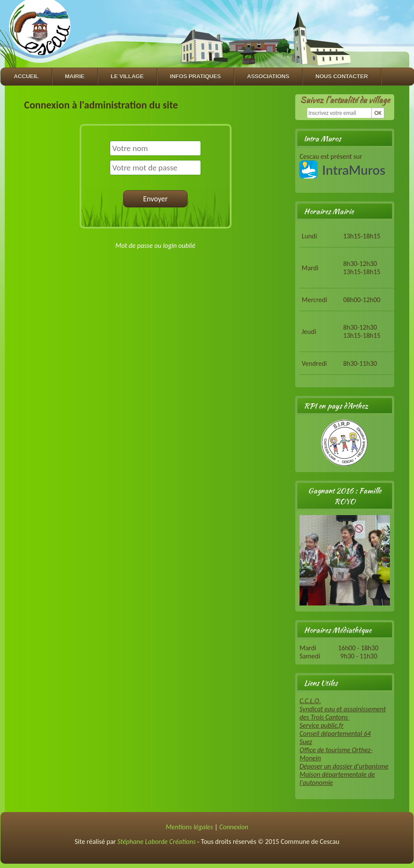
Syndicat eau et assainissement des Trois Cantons (343, 713)
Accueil (26, 76)
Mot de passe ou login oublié (155, 246)
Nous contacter (342, 76)
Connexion (234, 827)
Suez (306, 742)
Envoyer (155, 199)
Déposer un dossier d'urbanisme (344, 766)
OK (378, 113)
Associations (268, 76)
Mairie (75, 76)
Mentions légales (189, 827)
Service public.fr (321, 725)
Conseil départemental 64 (335, 734)
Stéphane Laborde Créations (157, 842)
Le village (127, 76)
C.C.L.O (309, 701)
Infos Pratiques (195, 76)
